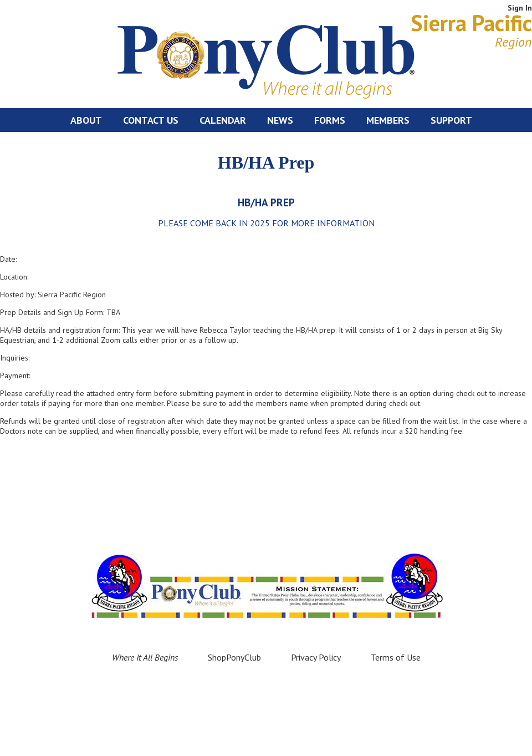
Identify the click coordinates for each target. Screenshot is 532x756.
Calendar (223, 120)
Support (451, 120)
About (86, 120)
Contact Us (151, 120)
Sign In (520, 8)
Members (388, 120)
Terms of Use (396, 657)
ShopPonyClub (234, 657)
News (280, 120)
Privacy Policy (316, 657)
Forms (330, 120)
